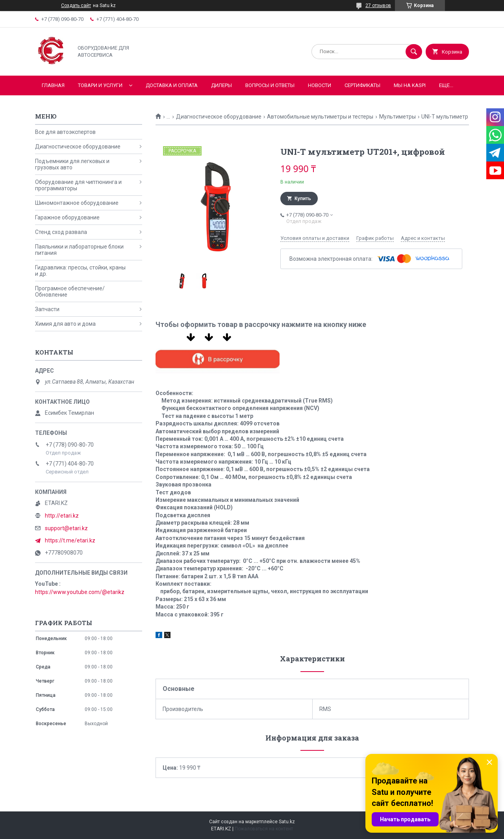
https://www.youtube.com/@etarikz (80, 592)
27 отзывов (378, 6)
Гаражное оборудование (67, 217)
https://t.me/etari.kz (70, 540)
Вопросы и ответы (270, 85)
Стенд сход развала (61, 232)
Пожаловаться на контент (264, 829)
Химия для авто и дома (65, 324)
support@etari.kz (66, 528)
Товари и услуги (100, 85)
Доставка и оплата (172, 85)
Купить (303, 199)
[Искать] (414, 52)
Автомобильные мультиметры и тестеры (320, 117)
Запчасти (47, 309)
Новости (320, 85)
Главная (53, 85)
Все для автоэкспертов (65, 132)
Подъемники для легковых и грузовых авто (72, 164)
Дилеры (221, 85)
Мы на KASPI (410, 85)
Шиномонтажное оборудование (77, 203)
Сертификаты (362, 85)
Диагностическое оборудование (219, 117)
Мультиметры (397, 117)
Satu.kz (287, 822)
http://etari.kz (62, 516)
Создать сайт (76, 6)
